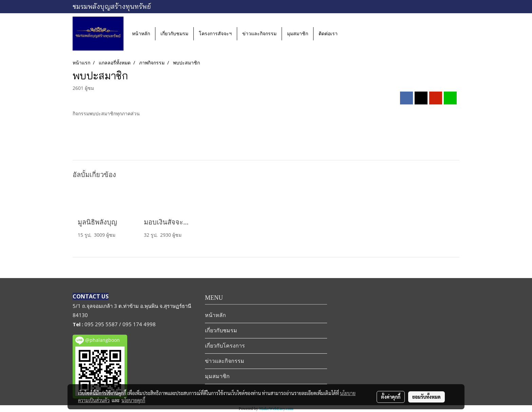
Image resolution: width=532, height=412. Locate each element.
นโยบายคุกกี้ (133, 400)
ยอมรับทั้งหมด (426, 397)
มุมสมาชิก (298, 34)
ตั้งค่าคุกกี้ (391, 397)
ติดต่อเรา (328, 34)
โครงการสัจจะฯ (215, 34)
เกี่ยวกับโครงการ (225, 346)
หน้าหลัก (141, 34)
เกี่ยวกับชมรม (174, 34)
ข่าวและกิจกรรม (259, 34)
